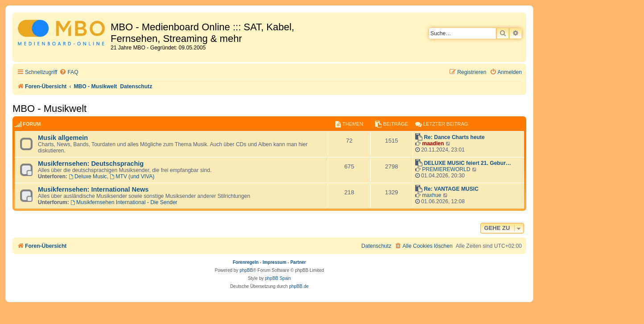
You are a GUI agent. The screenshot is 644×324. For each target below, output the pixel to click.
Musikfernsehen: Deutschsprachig (91, 164)
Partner (298, 262)
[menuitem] (69, 72)
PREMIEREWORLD (446, 169)
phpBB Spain (278, 278)
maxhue (431, 195)
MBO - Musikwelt (50, 109)
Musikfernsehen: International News (93, 189)
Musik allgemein (63, 138)
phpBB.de (299, 286)
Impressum (275, 262)
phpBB (246, 270)
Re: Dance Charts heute (454, 137)
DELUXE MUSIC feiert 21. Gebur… (467, 163)
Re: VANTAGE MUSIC (451, 189)
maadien (433, 144)
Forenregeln (246, 262)
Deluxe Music (88, 176)
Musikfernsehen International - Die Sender (124, 202)
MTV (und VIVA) (132, 176)
